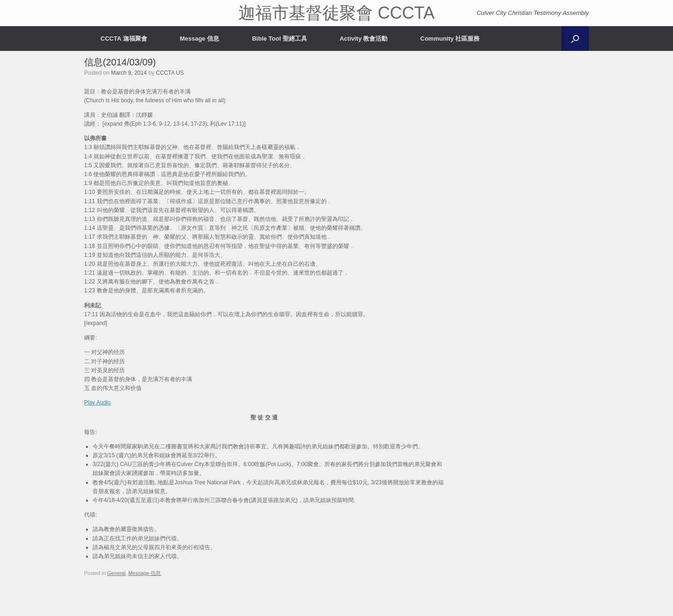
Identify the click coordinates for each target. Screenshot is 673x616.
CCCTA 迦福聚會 (124, 39)
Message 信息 (200, 39)
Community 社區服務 (450, 39)
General (116, 573)
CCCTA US (170, 73)
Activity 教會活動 (364, 39)
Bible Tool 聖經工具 (279, 39)
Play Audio (97, 403)
